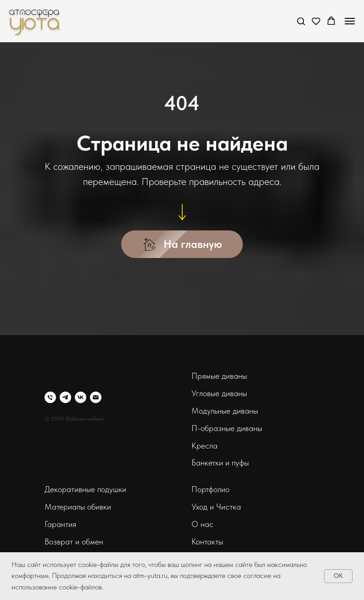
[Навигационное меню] (350, 21)
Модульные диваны (225, 411)
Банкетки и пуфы (220, 463)
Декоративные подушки (85, 489)
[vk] (81, 397)
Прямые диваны (219, 376)
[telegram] (65, 397)
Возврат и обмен (74, 541)
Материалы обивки (78, 507)
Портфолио (210, 489)
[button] (301, 21)
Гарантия (60, 524)
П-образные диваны (227, 428)
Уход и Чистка (216, 507)
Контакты (207, 541)
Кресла (204, 446)
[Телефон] (50, 397)
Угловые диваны (219, 393)
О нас (202, 524)
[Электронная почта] (96, 397)
